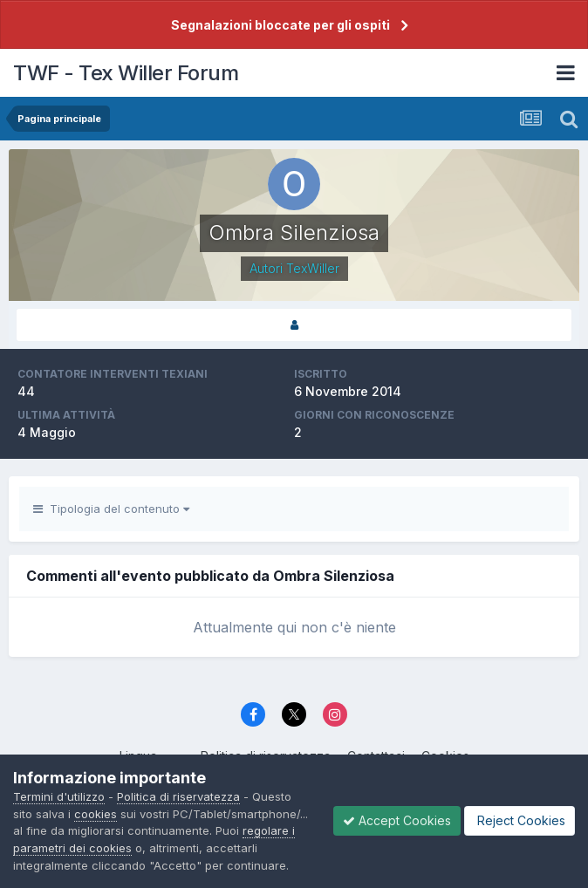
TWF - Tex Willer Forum (126, 73)
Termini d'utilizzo (59, 796)
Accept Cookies (397, 820)
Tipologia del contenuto (111, 509)
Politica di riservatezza (178, 796)
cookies (96, 814)
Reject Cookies (520, 820)
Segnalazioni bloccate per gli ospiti (280, 25)
